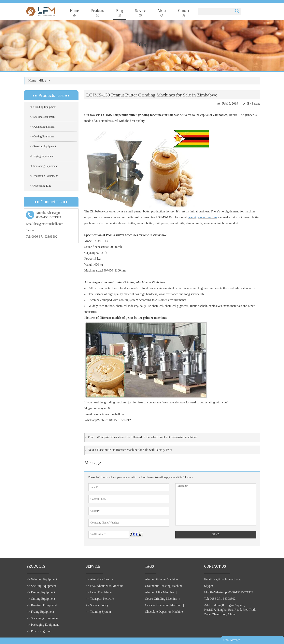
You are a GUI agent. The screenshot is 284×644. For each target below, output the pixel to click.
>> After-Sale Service (99, 579)
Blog (120, 13)
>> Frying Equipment (42, 156)
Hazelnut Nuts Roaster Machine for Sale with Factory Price (135, 450)
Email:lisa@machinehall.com (44, 224)
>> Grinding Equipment (43, 107)
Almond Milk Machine (160, 592)
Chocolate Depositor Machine (164, 612)
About (162, 13)
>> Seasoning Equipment (44, 166)
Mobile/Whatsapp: (51, 215)
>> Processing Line (40, 186)
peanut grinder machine (202, 217)
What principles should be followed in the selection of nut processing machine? (147, 437)
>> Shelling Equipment (43, 117)
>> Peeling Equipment (42, 127)
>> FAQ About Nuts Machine (105, 586)
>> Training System (98, 612)
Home (74, 13)
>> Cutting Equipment (42, 137)
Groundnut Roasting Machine (164, 586)
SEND (216, 534)
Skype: (30, 230)
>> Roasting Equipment (43, 146)
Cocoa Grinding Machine (161, 599)
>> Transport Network (100, 599)
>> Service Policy (97, 605)
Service (140, 13)
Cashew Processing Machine (163, 605)
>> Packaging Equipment (44, 176)
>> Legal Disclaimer (99, 592)
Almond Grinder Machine (161, 579)
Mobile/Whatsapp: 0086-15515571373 (229, 592)
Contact (184, 13)
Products (98, 13)
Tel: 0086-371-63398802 (42, 237)
